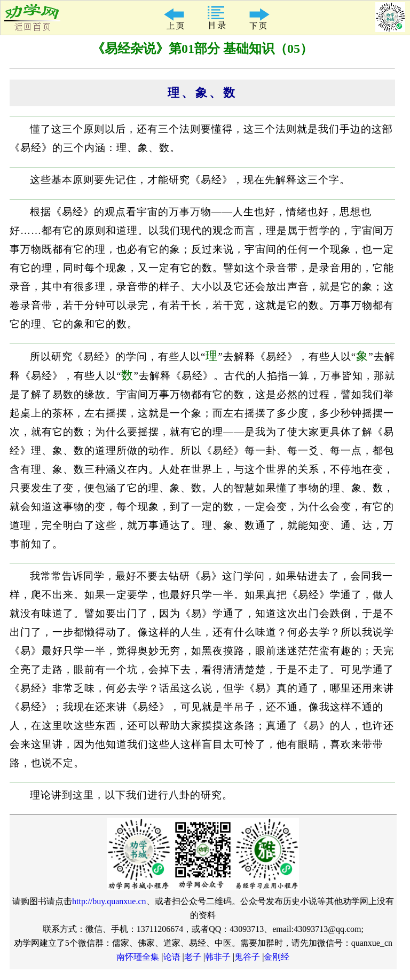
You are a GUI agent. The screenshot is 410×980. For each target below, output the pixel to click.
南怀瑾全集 (138, 957)
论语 (172, 957)
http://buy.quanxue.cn (109, 901)
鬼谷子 (247, 957)
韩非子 (218, 957)
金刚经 (277, 957)
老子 (193, 957)
